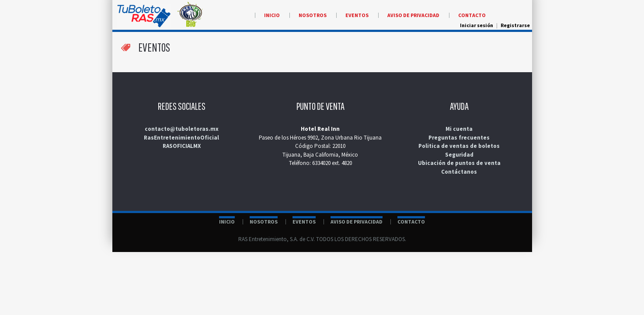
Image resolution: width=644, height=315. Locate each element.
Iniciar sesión (477, 25)
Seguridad (459, 155)
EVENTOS (304, 222)
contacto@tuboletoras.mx (182, 129)
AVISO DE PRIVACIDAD (357, 222)
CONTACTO (411, 222)
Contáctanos (459, 172)
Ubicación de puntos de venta (459, 163)
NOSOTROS (264, 222)
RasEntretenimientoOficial (181, 138)
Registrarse (515, 25)
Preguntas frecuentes (459, 138)
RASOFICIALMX (182, 146)
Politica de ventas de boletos (459, 146)
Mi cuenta (459, 129)
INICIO (227, 222)
